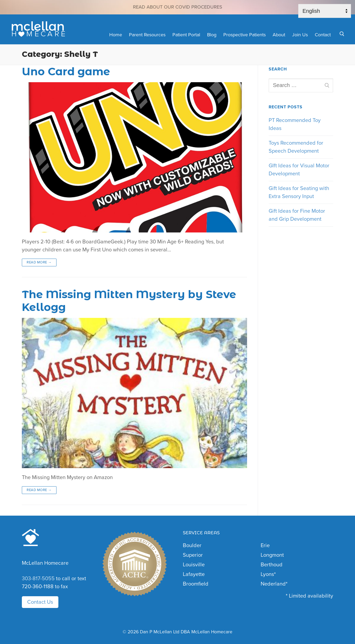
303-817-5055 (38, 579)
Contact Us (40, 602)
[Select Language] (325, 11)
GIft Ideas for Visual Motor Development (299, 170)
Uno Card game (66, 72)
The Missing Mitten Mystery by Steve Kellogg (129, 301)
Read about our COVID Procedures (178, 7)
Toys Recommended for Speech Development (296, 147)
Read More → (39, 262)
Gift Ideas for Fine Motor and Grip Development (297, 215)
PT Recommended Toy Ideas (295, 124)
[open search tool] (342, 34)
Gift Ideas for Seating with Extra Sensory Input (299, 192)
